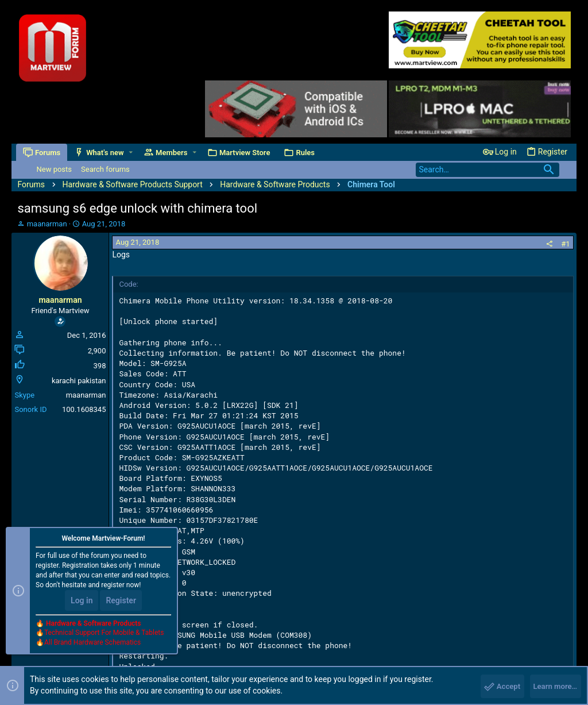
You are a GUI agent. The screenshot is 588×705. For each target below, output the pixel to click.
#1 (565, 244)
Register (121, 603)
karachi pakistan (79, 381)
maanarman (47, 224)
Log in (82, 603)
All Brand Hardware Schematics (92, 645)
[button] (132, 153)
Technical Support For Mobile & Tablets (104, 635)
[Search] (488, 170)
